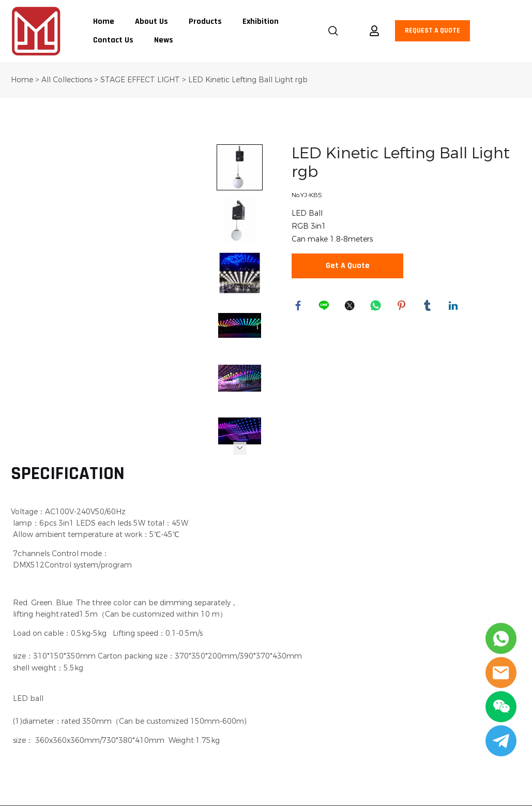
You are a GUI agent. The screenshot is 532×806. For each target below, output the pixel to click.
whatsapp (377, 307)
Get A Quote (348, 266)
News (164, 40)
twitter (351, 307)
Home (104, 22)
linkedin (454, 307)
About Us (151, 22)
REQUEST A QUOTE (432, 31)
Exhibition (261, 22)
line (325, 307)
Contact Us (113, 40)
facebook (299, 307)
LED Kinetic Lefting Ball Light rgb (248, 80)
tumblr (429, 307)
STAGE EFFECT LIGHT (141, 80)
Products (205, 22)
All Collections (67, 80)
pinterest (403, 307)
